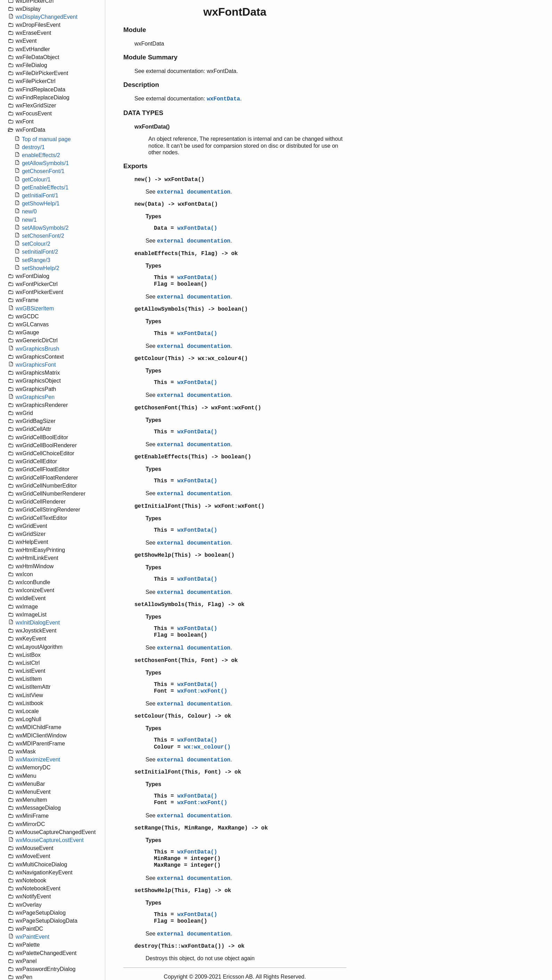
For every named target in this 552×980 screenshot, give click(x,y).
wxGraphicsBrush (37, 349)
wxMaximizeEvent (38, 759)
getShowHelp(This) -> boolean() (184, 555)
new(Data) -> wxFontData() (176, 204)
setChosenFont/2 (43, 236)
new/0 (29, 211)
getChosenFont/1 (43, 171)
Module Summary (150, 57)
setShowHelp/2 (41, 268)
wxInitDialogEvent (38, 623)
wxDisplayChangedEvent (47, 17)
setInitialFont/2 (40, 252)
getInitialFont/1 (40, 195)
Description (141, 85)
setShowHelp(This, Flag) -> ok (183, 891)
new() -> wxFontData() (170, 180)
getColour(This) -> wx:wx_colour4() (191, 359)
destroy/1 (33, 147)
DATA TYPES (143, 113)
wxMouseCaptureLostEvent (50, 840)
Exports (135, 166)
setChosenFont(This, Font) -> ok (186, 661)
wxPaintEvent (32, 937)
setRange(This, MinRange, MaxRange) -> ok (201, 828)
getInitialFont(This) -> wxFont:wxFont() (199, 506)
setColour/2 (36, 244)
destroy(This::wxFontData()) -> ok (190, 946)
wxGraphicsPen (35, 397)
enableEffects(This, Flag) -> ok (186, 254)
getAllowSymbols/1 (45, 163)
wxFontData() (197, 228)
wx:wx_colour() (207, 747)
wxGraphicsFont (36, 365)
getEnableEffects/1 (45, 187)
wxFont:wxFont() (202, 691)
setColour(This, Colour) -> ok (183, 716)
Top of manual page (46, 139)
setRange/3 (36, 260)
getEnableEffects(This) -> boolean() (193, 457)
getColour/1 (36, 179)
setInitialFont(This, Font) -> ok (188, 772)
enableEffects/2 (41, 155)
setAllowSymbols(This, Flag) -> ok (190, 605)
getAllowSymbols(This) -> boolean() (191, 309)
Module (135, 30)
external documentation (194, 192)
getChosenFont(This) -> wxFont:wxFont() (198, 408)
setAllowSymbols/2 (45, 228)
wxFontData (223, 99)
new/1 (29, 220)
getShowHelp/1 (41, 203)
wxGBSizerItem (35, 308)
